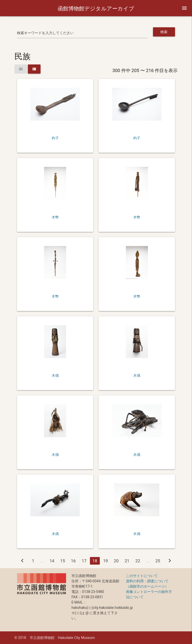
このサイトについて (142, 576)
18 (95, 561)
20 (116, 561)
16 (73, 561)
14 (52, 561)
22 (138, 561)
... (42, 561)
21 (127, 561)
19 (105, 561)
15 (63, 561)
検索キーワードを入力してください (45, 33)
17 (84, 561)
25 (158, 561)
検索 (164, 32)
